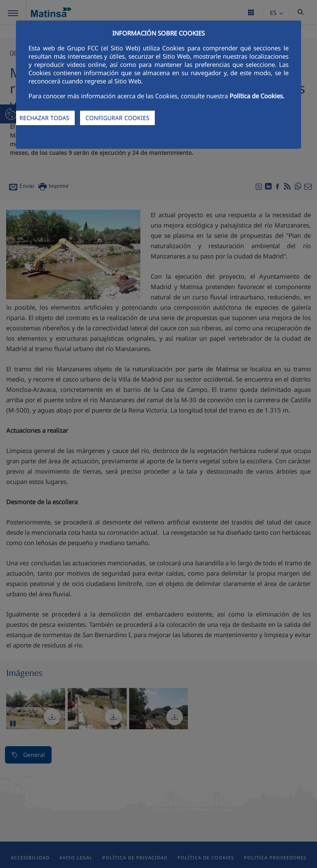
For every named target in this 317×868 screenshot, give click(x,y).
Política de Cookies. (257, 96)
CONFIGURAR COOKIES (117, 118)
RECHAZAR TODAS (44, 118)
